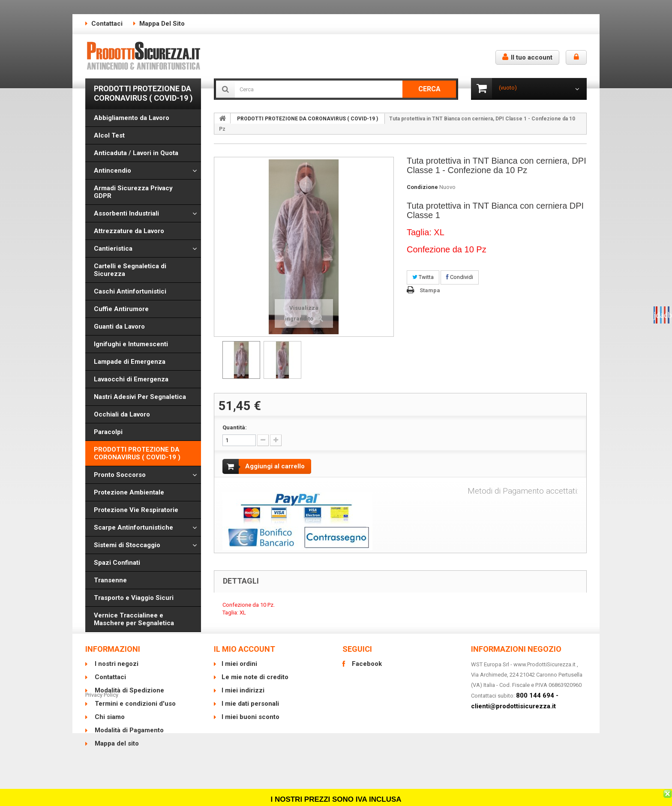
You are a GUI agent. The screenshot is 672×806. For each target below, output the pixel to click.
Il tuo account (527, 57)
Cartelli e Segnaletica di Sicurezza (130, 270)
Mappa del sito (162, 24)
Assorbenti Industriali (126, 213)
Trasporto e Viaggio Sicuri (134, 598)
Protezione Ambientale (129, 492)
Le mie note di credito (255, 688)
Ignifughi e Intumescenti (131, 344)
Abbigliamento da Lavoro (132, 118)
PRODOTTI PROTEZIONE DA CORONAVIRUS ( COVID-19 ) (137, 453)
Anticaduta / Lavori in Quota (136, 153)
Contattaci (107, 24)
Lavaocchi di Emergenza (131, 379)
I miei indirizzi (243, 701)
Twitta (423, 277)
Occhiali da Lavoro (122, 414)
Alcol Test (109, 135)
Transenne (110, 580)
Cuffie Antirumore (121, 309)
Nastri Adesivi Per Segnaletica (140, 397)
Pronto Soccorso (120, 475)
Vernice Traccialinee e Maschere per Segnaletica (134, 619)
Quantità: (235, 427)
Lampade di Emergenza (130, 362)
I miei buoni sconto (250, 728)
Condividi (460, 277)
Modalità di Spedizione (129, 701)
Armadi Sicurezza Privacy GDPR (133, 192)
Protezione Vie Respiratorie (136, 510)
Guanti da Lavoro (119, 327)
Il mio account (244, 660)
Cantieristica (113, 249)
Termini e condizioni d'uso (134, 715)
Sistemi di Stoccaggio (127, 545)
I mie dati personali (250, 715)
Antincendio (112, 171)
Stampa (430, 290)
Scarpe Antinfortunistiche (133, 527)
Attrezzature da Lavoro (129, 231)
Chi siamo (109, 728)
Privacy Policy (102, 768)
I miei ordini (239, 675)
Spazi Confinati (117, 563)
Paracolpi (108, 432)
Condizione (422, 187)
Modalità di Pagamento (128, 741)
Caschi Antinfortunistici (130, 291)
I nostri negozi (116, 675)
